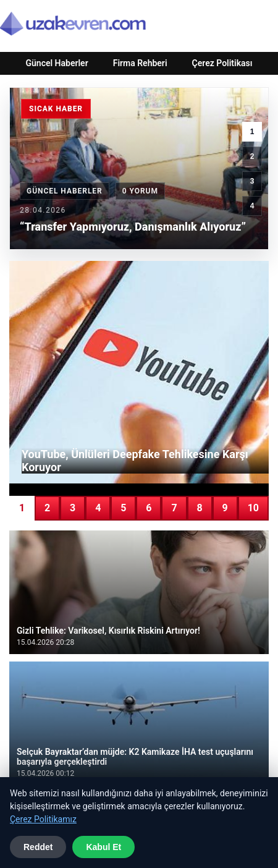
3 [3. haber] (252, 181)
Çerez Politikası (222, 63)
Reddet (38, 847)
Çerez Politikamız (43, 819)
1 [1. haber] (252, 132)
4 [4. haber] (252, 206)
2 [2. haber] (252, 156)
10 (253, 508)
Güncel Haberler (57, 63)
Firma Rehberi (140, 63)
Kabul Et (103, 847)
